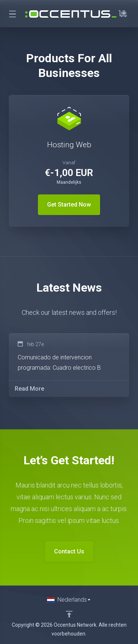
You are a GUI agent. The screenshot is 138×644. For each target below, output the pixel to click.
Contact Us (69, 551)
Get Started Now (69, 205)
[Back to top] (69, 614)
